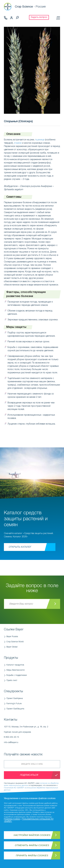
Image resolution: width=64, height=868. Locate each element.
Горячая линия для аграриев (32, 735)
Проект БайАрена (15, 698)
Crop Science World (15, 642)
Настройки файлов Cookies (32, 835)
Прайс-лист (12, 680)
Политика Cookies (12, 819)
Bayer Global (12, 647)
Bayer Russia (12, 637)
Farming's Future (14, 704)
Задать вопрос (39, 17)
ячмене (18, 143)
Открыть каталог (20, 547)
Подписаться (29, 775)
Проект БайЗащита (15, 709)
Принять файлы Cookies (32, 855)
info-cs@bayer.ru (11, 742)
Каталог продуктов (15, 665)
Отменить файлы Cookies (32, 845)
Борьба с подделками (17, 675)
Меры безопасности (16, 670)
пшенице (40, 140)
